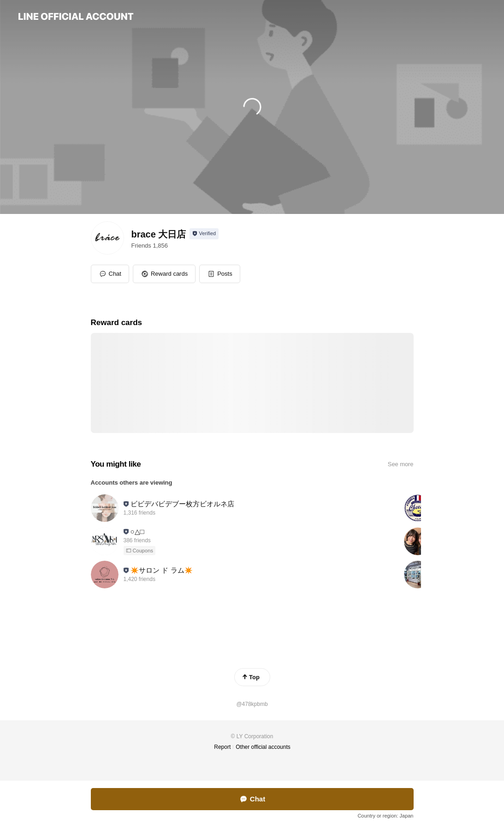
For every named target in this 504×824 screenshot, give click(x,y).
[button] (164, 274)
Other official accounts (263, 747)
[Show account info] (204, 234)
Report (222, 747)
